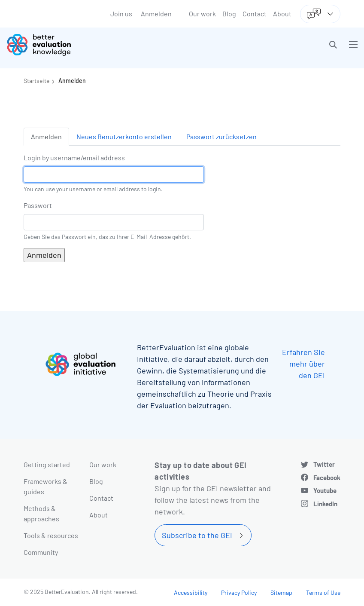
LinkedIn (325, 504)
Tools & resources (51, 535)
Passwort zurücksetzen (221, 136)
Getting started (47, 464)
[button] (333, 45)
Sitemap (281, 592)
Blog (229, 14)
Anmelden (156, 14)
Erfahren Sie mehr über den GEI (303, 364)
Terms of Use (323, 592)
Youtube (325, 490)
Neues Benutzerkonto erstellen (124, 136)
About (282, 14)
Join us (121, 14)
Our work (202, 14)
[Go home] (97, 45)
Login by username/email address (74, 158)
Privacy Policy (239, 592)
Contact (255, 14)
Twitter (324, 464)
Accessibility (191, 592)
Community (41, 552)
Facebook (327, 477)
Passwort (38, 205)
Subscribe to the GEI (197, 535)
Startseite (36, 81)
